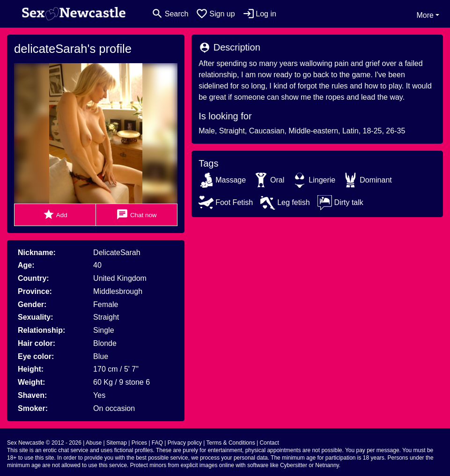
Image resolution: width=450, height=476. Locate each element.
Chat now (136, 215)
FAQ (157, 443)
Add (55, 215)
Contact (269, 443)
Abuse (94, 443)
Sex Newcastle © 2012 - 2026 (44, 443)
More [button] (425, 15)
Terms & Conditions (231, 443)
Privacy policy (185, 443)
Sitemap (117, 443)
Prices (139, 443)
